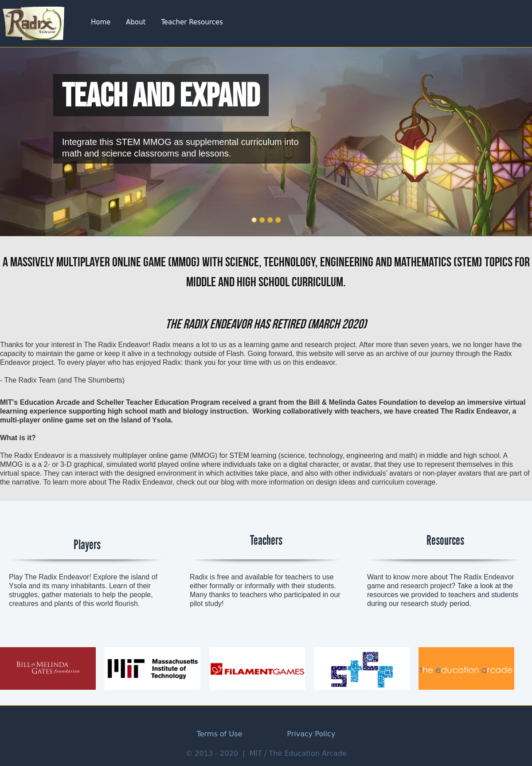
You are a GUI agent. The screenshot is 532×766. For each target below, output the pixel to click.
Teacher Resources (192, 22)
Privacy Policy (311, 734)
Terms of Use (220, 734)
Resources (445, 540)
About (136, 22)
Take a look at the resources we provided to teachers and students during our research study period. (443, 595)
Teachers (266, 540)
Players (87, 545)
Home (101, 22)
